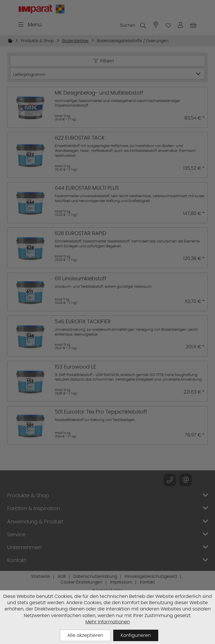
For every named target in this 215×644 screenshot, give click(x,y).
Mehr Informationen (108, 622)
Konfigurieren (136, 635)
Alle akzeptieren (85, 635)
